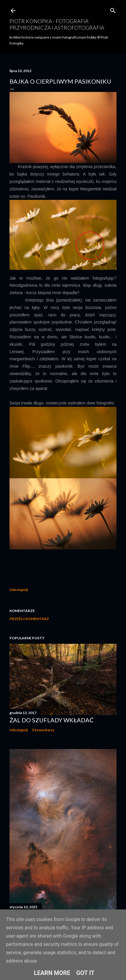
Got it (85, 973)
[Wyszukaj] (113, 9)
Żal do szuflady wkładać (52, 720)
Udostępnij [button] (19, 590)
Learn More (52, 973)
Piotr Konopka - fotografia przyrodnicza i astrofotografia (57, 24)
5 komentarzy (43, 730)
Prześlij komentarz (29, 619)
